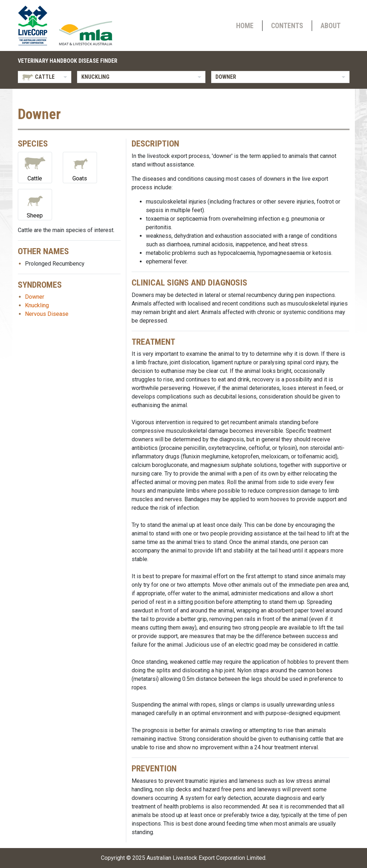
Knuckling (37, 305)
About (331, 26)
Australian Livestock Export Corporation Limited (206, 858)
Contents (287, 26)
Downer (35, 297)
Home (245, 26)
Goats (80, 167)
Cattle (35, 167)
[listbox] (45, 77)
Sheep (35, 204)
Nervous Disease (47, 314)
